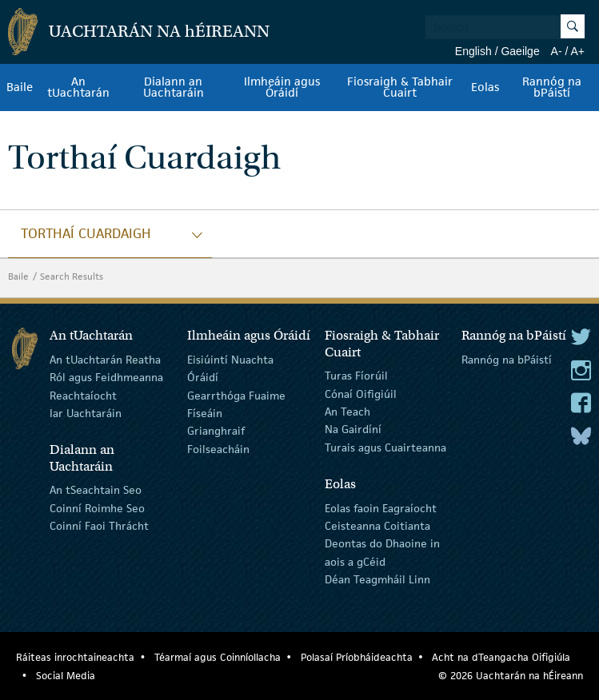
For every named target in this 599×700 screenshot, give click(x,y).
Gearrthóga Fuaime (236, 395)
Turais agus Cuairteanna (385, 447)
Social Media (66, 676)
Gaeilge (520, 51)
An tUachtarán (78, 87)
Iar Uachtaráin (86, 413)
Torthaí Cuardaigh (86, 233)
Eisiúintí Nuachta (230, 360)
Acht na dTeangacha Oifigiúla (501, 657)
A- (557, 51)
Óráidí (203, 377)
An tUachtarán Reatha (105, 360)
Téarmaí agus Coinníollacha (218, 657)
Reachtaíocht (83, 395)
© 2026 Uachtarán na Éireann (511, 676)
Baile (20, 87)
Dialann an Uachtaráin (174, 87)
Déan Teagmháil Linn (377, 579)
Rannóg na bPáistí (552, 87)
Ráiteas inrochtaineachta (75, 657)
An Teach (347, 412)
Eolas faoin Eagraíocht (381, 507)
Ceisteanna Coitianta (377, 526)
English (473, 51)
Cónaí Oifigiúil (361, 393)
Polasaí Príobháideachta (357, 657)
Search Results (72, 276)
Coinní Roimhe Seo (97, 507)
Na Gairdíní (353, 429)
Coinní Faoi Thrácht (99, 526)
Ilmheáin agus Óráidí (282, 87)
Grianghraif (216, 431)
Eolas (485, 87)
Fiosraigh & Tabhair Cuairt (400, 87)
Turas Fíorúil (356, 376)
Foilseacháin (218, 449)
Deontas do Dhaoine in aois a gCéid (382, 552)
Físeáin (205, 413)
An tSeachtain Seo (96, 490)
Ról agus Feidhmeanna (106, 377)
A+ (577, 51)
